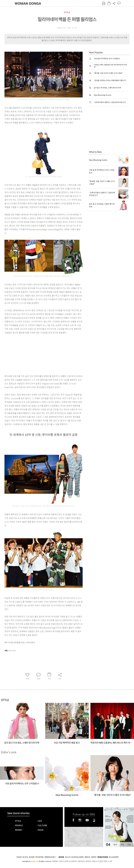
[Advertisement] (33, 354)
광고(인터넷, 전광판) (77, 857)
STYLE (67, 12)
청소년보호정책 (114, 857)
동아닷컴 (61, 857)
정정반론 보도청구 (50, 857)
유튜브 (87, 820)
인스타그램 (80, 820)
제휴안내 (87, 857)
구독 (122, 845)
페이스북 (73, 820)
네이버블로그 (94, 820)
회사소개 (68, 857)
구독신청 (19, 857)
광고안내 (25, 857)
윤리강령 (32, 857)
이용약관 (94, 857)
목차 (115, 845)
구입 (129, 845)
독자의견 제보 (39, 857)
